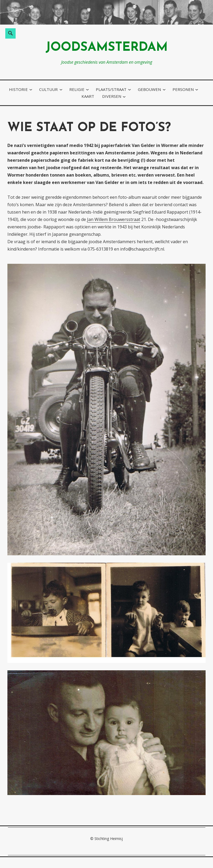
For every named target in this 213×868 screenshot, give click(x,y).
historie (18, 89)
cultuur (48, 89)
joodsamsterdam (107, 48)
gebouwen (149, 89)
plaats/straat (111, 89)
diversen (112, 96)
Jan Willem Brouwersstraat (114, 219)
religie (77, 89)
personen (183, 89)
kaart (88, 96)
